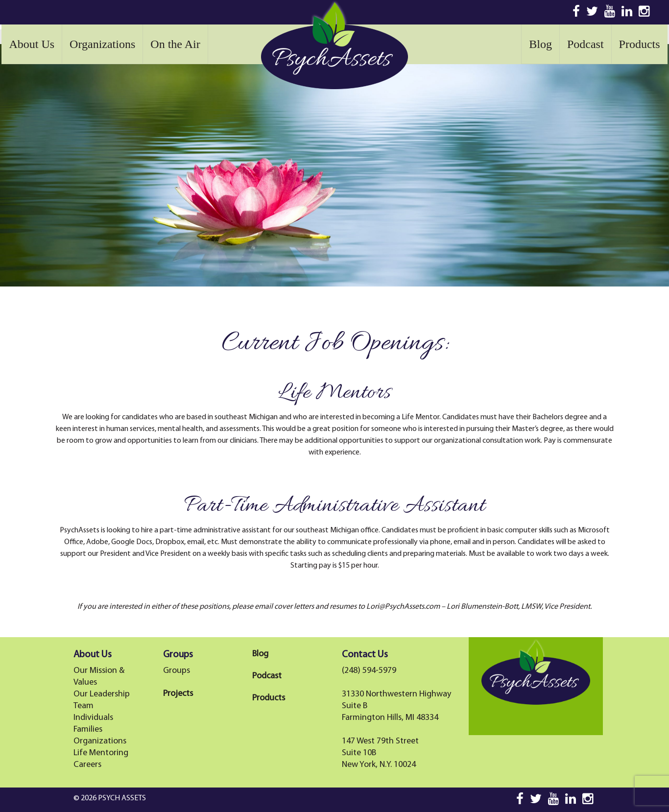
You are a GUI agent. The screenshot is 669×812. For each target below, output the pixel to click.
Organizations (102, 44)
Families (88, 729)
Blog (540, 44)
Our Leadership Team (102, 700)
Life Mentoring (101, 753)
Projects (178, 694)
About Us (32, 44)
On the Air (175, 44)
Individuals (93, 718)
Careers (87, 765)
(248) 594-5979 (369, 671)
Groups (177, 671)
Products (640, 44)
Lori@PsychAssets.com (403, 607)
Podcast (585, 44)
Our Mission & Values (99, 677)
